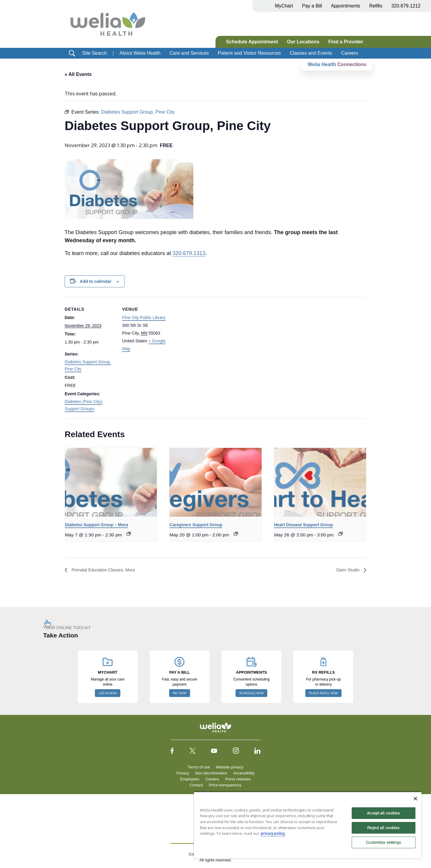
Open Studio (347, 570)
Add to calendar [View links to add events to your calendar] (96, 281)
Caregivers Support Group (196, 525)
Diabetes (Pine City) (83, 402)
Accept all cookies (383, 813)
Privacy (183, 773)
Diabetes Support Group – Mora (97, 525)
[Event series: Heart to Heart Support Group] (341, 534)
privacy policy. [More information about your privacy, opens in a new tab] (273, 833)
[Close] (415, 799)
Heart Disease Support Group (303, 525)
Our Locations (303, 42)
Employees (190, 779)
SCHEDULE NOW (251, 693)
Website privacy (230, 767)
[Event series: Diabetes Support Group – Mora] (129, 534)
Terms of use (199, 767)
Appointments (346, 6)
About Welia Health (140, 53)
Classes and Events (311, 53)
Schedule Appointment (252, 42)
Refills (376, 6)
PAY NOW (180, 693)
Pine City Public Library (144, 318)
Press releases (238, 779)
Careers (350, 53)
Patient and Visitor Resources (249, 53)
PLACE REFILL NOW (323, 693)
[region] (308, 825)
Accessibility (244, 773)
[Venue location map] (211, 338)
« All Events (78, 74)
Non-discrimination (211, 773)
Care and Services (189, 53)
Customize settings (383, 842)
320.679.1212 (406, 6)
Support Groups (79, 409)
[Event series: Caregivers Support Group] (236, 534)
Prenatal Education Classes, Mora (107, 570)
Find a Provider (346, 42)
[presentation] (111, 482)
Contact (196, 785)
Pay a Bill (312, 6)
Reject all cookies (383, 828)
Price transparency (225, 785)
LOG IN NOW (108, 693)
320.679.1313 (189, 253)
